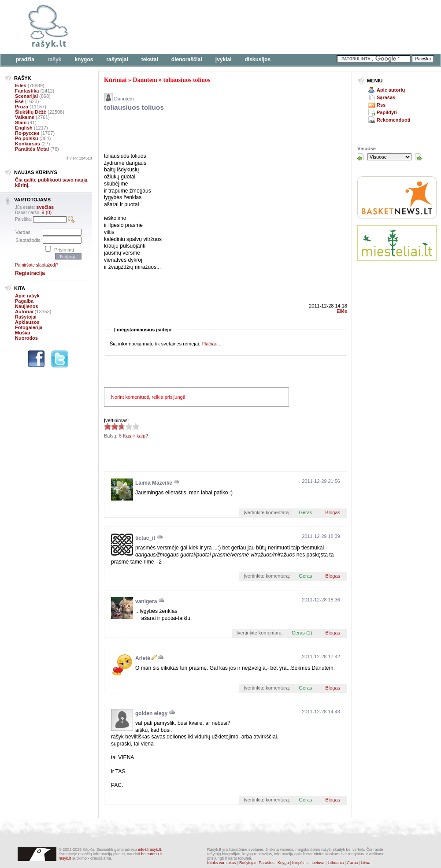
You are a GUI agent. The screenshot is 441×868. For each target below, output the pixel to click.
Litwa (366, 863)
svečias (45, 207)
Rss (381, 105)
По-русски (27, 133)
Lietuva (318, 863)
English (24, 128)
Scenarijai (26, 96)
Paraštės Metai (32, 149)
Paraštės (267, 863)
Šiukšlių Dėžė (31, 112)
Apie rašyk (27, 296)
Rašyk (54, 59)
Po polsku (27, 138)
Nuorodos (26, 338)
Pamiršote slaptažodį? (37, 265)
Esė (19, 101)
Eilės (21, 85)
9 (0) (47, 212)
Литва (353, 863)
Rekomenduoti (393, 120)
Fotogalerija (29, 327)
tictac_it (145, 538)
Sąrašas (386, 97)
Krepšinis (300, 863)
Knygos (84, 59)
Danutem (145, 80)
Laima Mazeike (154, 483)
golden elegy (151, 713)
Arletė (143, 658)
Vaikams (25, 117)
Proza (22, 107)
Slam (21, 122)
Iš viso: (79, 158)
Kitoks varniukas (222, 863)
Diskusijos (258, 59)
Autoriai (24, 312)
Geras (305, 512)
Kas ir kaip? (135, 436)
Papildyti (387, 112)
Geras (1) (302, 633)
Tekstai (150, 59)
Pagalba (24, 301)
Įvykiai (224, 59)
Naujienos (27, 306)
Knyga (283, 863)
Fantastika (27, 91)
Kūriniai (115, 80)
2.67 (107, 426)
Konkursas (28, 144)
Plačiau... (211, 344)
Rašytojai (117, 59)
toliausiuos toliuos (187, 80)
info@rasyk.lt (149, 849)
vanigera (146, 601)
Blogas (333, 512)
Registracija (30, 273)
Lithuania (336, 863)
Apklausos (27, 322)
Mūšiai (22, 333)
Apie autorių (391, 90)
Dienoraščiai (187, 59)
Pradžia (25, 59)
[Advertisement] (207, 134)
